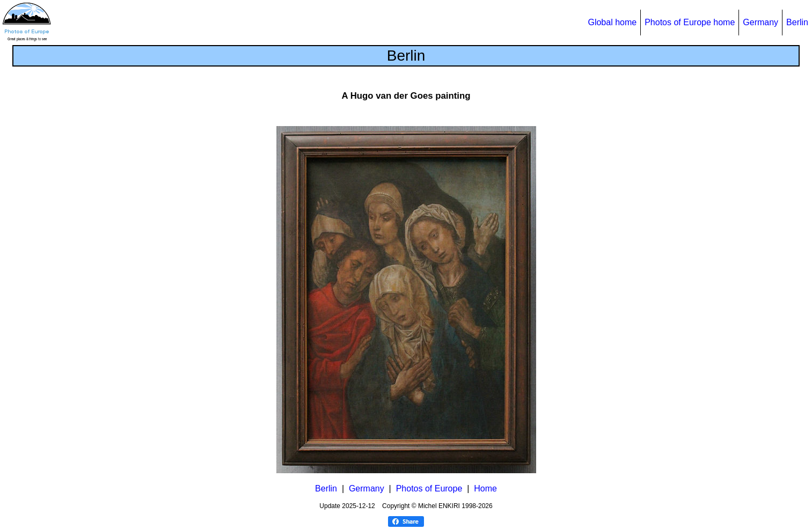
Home (485, 488)
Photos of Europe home (690, 22)
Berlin (797, 22)
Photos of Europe (429, 488)
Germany (760, 22)
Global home (612, 22)
